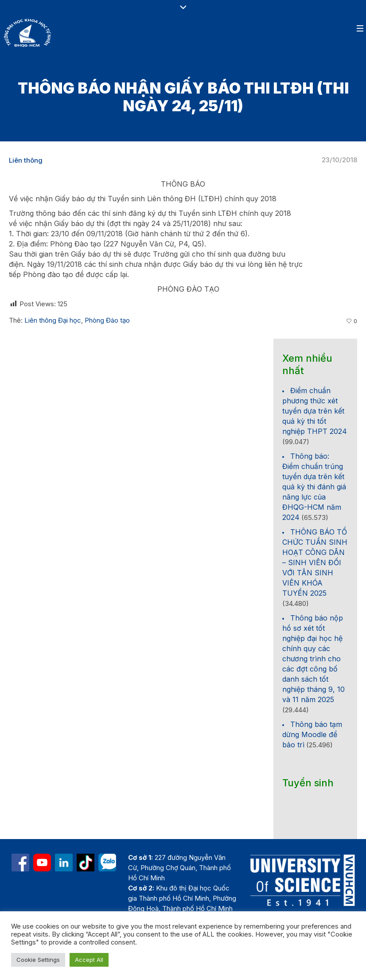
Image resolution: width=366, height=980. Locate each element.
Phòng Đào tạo (107, 320)
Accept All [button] (89, 960)
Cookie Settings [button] (38, 960)
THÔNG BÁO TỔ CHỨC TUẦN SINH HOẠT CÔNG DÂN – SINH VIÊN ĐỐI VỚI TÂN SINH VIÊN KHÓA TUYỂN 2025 (315, 562)
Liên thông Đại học (53, 320)
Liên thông (26, 160)
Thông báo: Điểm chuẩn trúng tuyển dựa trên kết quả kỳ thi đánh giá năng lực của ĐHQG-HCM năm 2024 (314, 487)
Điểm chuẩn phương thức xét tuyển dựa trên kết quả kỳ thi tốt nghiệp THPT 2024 (315, 411)
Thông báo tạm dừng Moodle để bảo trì (312, 734)
